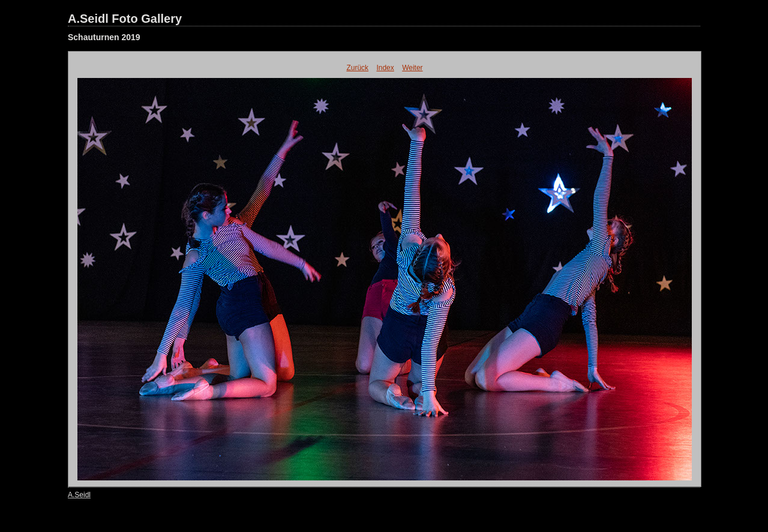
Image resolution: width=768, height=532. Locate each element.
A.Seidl (79, 495)
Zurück (357, 68)
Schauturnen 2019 (104, 37)
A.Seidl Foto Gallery (125, 19)
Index (385, 68)
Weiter (412, 68)
